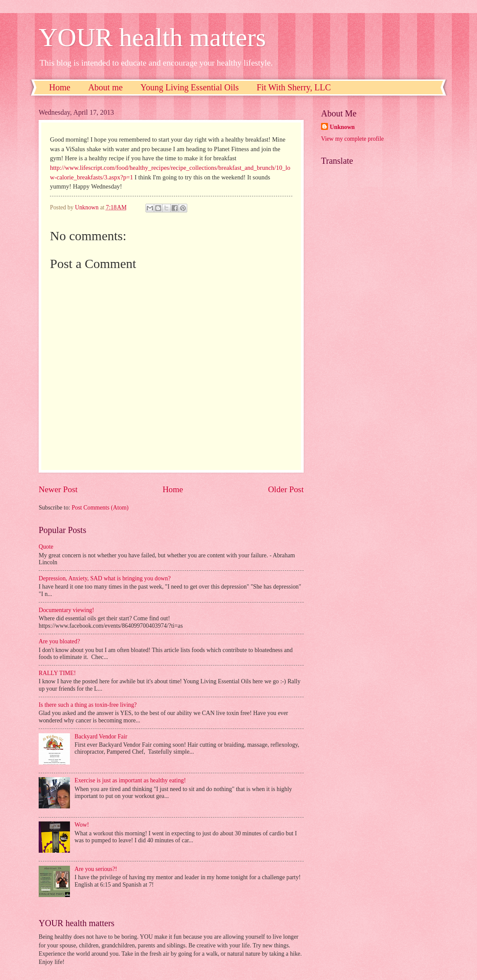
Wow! (82, 825)
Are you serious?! (96, 869)
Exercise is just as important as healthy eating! (130, 780)
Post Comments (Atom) (100, 508)
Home (60, 87)
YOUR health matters (152, 37)
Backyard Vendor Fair (101, 737)
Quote (46, 547)
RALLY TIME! (57, 673)
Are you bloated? (59, 641)
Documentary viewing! (66, 610)
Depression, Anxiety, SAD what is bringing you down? (105, 578)
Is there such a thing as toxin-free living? (88, 705)
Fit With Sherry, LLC (294, 87)
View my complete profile (352, 139)
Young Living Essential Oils (189, 87)
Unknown (342, 127)
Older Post (286, 489)
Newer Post (58, 489)
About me (105, 87)
